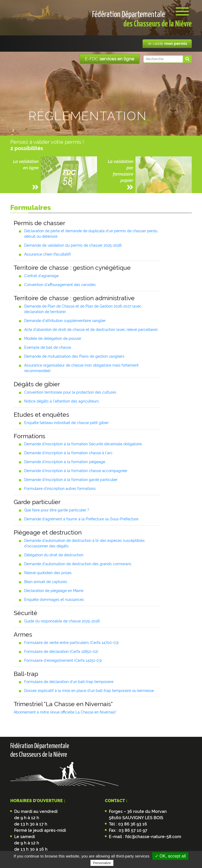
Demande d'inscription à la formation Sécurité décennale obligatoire (83, 444)
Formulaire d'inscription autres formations (60, 489)
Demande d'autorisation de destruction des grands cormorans (78, 564)
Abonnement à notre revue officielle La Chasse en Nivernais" (65, 712)
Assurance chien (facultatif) (48, 254)
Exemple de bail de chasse (48, 347)
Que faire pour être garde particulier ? (57, 510)
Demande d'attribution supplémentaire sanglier (65, 321)
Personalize (102, 863)
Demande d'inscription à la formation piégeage (65, 462)
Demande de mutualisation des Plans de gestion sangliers (74, 356)
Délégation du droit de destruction (54, 555)
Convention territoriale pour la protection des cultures (70, 392)
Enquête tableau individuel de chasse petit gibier (66, 423)
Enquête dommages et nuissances (54, 600)
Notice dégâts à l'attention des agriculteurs (62, 401)
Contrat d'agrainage (41, 276)
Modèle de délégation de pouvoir (53, 338)
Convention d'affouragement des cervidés (60, 285)
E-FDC (110, 59)
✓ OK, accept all (170, 856)
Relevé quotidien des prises (48, 573)
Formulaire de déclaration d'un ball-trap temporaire (69, 682)
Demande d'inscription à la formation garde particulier (71, 480)
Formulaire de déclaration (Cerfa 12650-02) (61, 652)
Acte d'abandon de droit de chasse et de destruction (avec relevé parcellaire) (91, 330)
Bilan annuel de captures (46, 582)
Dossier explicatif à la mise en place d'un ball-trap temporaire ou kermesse (89, 691)
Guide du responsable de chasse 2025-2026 (62, 621)
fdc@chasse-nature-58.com (153, 837)
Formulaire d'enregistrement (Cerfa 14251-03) (63, 660)
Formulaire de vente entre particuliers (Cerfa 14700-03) (71, 643)
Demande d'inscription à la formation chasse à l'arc (68, 453)
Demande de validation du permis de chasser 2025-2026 (73, 245)
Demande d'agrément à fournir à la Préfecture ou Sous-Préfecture (81, 519)
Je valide (167, 44)
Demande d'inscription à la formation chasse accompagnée (76, 471)
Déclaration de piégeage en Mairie (54, 591)
